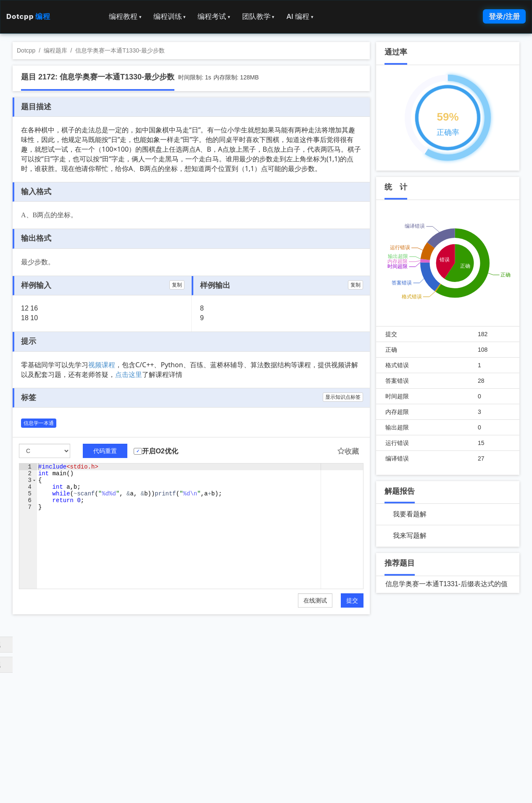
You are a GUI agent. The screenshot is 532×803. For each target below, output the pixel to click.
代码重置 (105, 451)
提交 (352, 600)
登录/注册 (504, 16)
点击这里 (129, 374)
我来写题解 (410, 536)
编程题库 (55, 50)
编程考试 (214, 16)
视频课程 (102, 365)
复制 (177, 285)
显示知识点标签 (343, 397)
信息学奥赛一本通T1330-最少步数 (120, 50)
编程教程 (125, 16)
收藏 (348, 452)
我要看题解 (410, 514)
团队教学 (258, 16)
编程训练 (170, 16)
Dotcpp (28, 16)
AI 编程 (300, 16)
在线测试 (315, 600)
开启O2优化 (160, 451)
